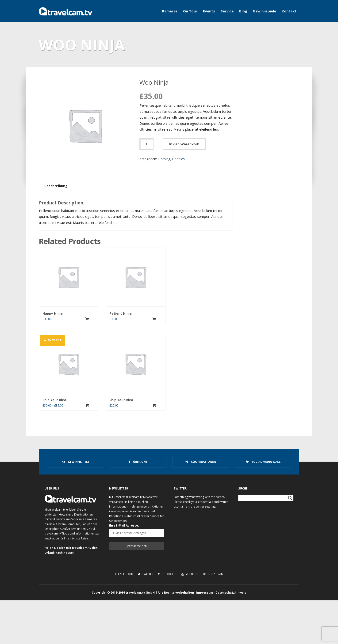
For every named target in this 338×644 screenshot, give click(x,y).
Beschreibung (56, 186)
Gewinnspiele (264, 11)
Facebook (124, 574)
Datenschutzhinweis (231, 593)
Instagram (213, 574)
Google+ (167, 574)
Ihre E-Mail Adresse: (124, 525)
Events (209, 11)
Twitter (145, 574)
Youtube (190, 574)
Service (227, 11)
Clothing (164, 159)
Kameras (170, 11)
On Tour (190, 11)
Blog (243, 11)
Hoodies (178, 159)
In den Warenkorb (184, 144)
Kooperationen (201, 462)
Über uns (138, 462)
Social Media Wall (263, 462)
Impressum (205, 593)
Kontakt (289, 11)
